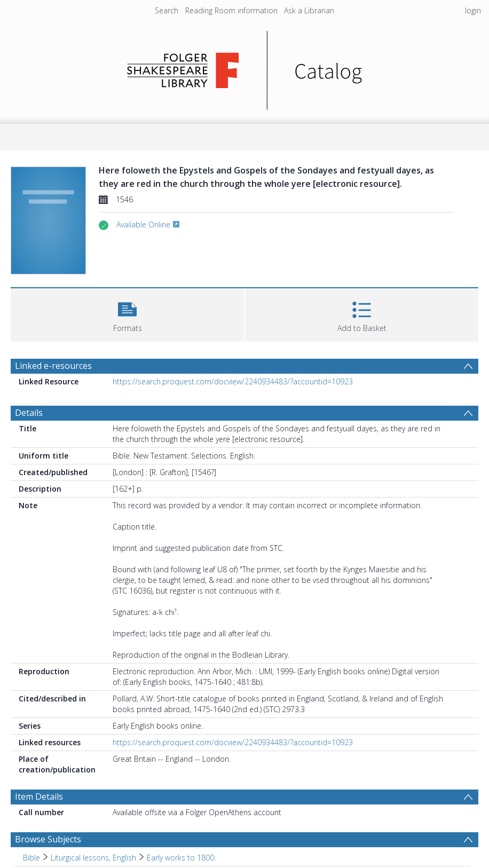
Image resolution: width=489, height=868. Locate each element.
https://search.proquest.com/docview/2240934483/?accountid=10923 (233, 381)
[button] (127, 314)
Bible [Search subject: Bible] (31, 858)
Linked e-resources (53, 366)
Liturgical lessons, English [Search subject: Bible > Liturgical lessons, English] (93, 858)
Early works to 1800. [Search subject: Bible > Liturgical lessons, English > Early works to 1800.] (181, 858)
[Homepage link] (245, 68)
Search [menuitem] (167, 10)
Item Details (39, 796)
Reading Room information (231, 10)
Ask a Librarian (309, 10)
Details (29, 413)
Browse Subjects (48, 839)
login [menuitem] (473, 10)
